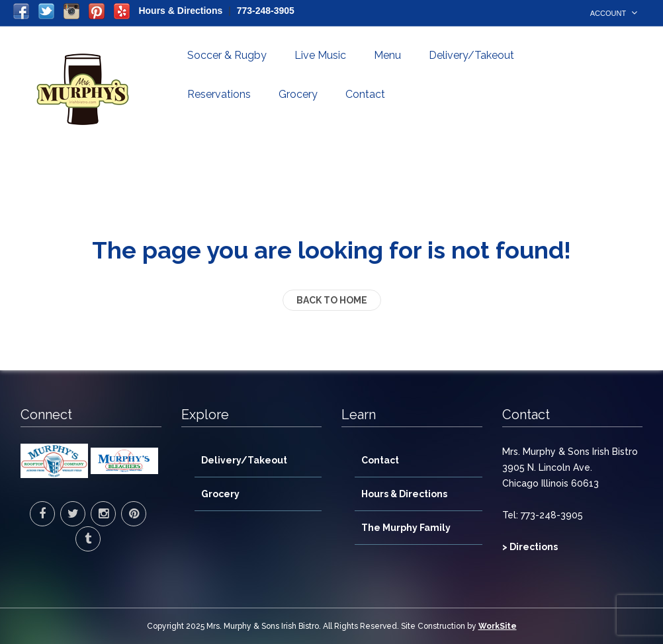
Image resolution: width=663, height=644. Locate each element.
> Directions (530, 547)
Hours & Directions (180, 11)
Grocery (298, 94)
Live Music (320, 55)
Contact (365, 94)
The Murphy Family (406, 528)
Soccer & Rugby (227, 55)
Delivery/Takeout (471, 55)
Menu (387, 55)
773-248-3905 (266, 11)
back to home (332, 300)
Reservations (219, 94)
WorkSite (498, 626)
